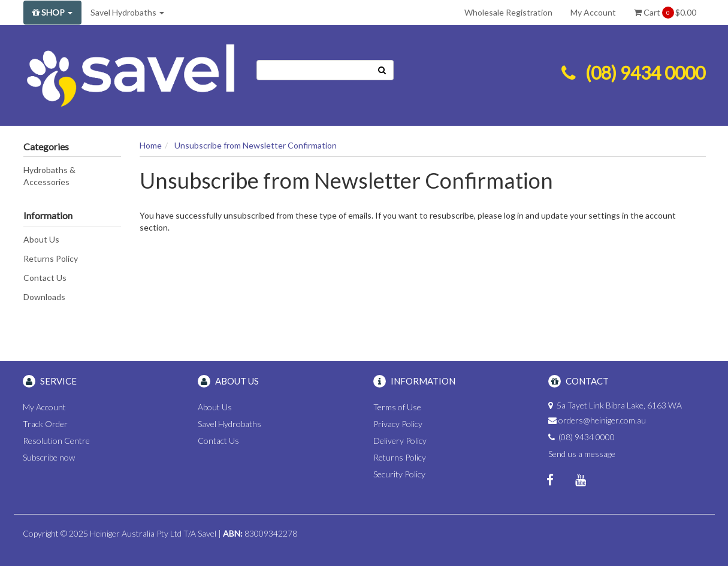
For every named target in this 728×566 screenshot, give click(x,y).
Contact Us (45, 278)
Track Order (45, 424)
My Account (593, 12)
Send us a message (582, 454)
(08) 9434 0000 (645, 72)
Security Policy (399, 474)
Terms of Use (397, 407)
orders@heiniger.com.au (602, 420)
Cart (665, 13)
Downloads (44, 297)
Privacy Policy (398, 424)
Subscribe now (49, 457)
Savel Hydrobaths (127, 12)
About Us (41, 239)
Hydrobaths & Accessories (49, 176)
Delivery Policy (400, 441)
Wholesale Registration (508, 12)
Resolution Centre (56, 441)
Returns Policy (51, 258)
